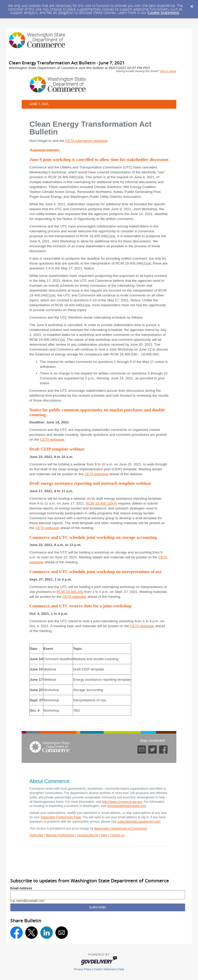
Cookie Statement (163, 12)
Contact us (117, 835)
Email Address (21, 888)
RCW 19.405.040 (70, 592)
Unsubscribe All (88, 835)
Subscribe (36, 835)
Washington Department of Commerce (120, 829)
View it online (168, 71)
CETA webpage (52, 440)
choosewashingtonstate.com (126, 806)
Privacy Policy (83, 969)
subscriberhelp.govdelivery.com (139, 822)
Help (104, 835)
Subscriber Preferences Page (61, 817)
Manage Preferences (60, 835)
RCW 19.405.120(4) (101, 503)
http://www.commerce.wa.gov (122, 802)
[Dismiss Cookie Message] (192, 5)
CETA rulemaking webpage (86, 141)
